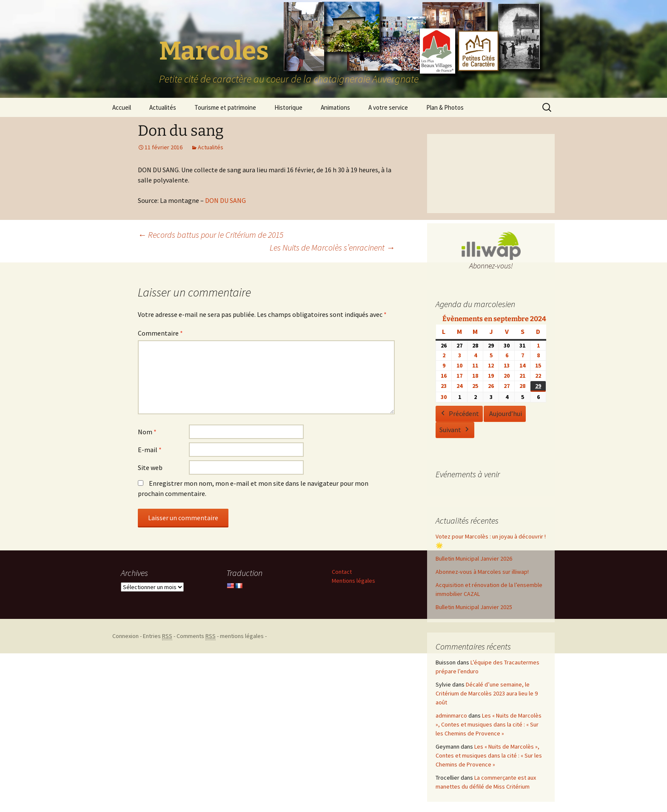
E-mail (150, 450)
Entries (158, 636)
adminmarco (451, 715)
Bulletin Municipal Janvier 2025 (474, 607)
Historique (288, 107)
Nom (147, 432)
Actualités (163, 107)
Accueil (122, 107)
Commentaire (160, 333)
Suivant (455, 430)
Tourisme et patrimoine (225, 107)
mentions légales (242, 636)
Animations (335, 107)
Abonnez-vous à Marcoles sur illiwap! (482, 572)
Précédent (459, 414)
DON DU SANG (225, 200)
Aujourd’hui (506, 413)
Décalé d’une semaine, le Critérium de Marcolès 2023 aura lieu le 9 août (487, 693)
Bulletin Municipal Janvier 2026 (474, 558)
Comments (196, 636)
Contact (342, 572)
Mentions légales (353, 581)
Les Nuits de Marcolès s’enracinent (332, 247)
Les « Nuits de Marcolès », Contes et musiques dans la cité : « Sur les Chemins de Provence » (489, 724)
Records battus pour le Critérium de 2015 (211, 235)
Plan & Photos (445, 107)
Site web (150, 467)
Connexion (125, 636)
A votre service (388, 107)
